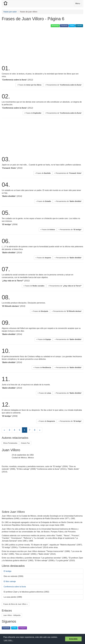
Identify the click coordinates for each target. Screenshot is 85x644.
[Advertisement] (29, 46)
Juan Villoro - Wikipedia (12, 615)
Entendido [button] (73, 639)
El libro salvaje (10, 581)
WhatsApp (55, 25)
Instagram (23, 628)
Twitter (72, 25)
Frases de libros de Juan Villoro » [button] (16, 604)
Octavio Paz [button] (25, 443)
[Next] (40, 430)
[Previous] (4, 430)
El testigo (8, 571)
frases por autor (10, 12)
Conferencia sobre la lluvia (15, 587)
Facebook (64, 25)
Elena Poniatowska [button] (10, 443)
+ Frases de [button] (29, 85)
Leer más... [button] (8, 640)
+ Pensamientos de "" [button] (63, 85)
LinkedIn (79, 25)
